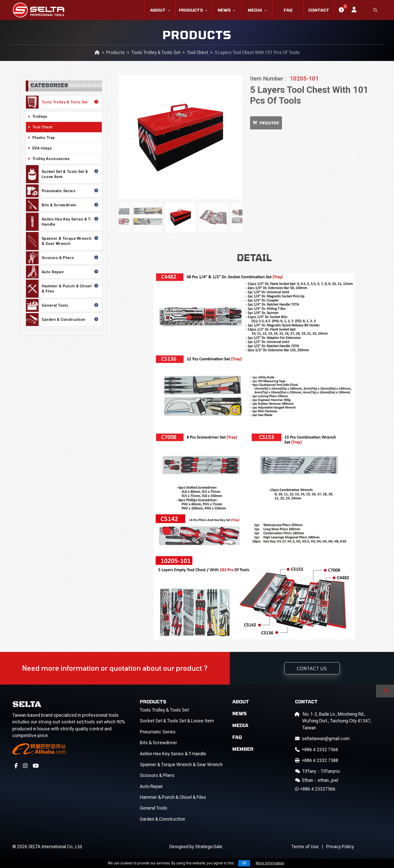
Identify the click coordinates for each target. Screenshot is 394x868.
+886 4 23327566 (315, 789)
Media (255, 10)
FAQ (288, 10)
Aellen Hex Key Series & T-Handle (63, 222)
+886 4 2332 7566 (317, 750)
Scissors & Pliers (63, 258)
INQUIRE (266, 123)
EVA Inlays (66, 148)
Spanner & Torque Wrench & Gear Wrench (63, 241)
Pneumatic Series (63, 191)
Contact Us (312, 668)
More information (270, 863)
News (224, 10)
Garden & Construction (63, 320)
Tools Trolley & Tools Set (156, 52)
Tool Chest (198, 52)
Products (191, 10)
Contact (319, 10)
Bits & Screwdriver (63, 205)
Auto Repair (63, 272)
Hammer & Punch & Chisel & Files (63, 289)
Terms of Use (305, 847)
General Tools (63, 305)
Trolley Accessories (66, 159)
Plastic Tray (66, 138)
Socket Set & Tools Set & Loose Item (63, 174)
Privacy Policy (340, 847)
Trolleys (66, 117)
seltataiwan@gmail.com (322, 739)
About (158, 10)
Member (243, 749)
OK (244, 863)
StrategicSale (209, 847)
